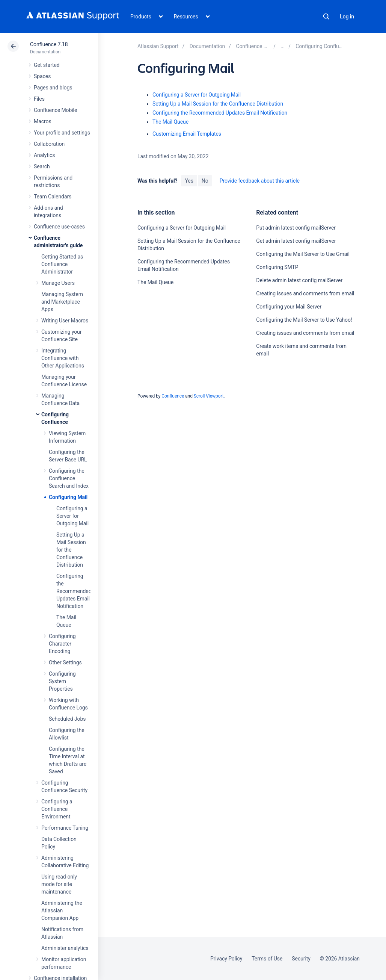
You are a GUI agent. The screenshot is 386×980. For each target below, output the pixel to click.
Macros (43, 121)
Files (39, 99)
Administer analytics (65, 948)
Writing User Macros (65, 321)
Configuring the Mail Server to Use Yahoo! (304, 320)
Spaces (42, 76)
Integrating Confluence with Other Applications (63, 358)
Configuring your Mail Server (289, 307)
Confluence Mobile (55, 110)
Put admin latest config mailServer (296, 228)
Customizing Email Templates (187, 134)
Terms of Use (267, 959)
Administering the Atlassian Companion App (62, 910)
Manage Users (58, 283)
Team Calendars (53, 197)
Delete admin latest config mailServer (299, 280)
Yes (189, 181)
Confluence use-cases (59, 227)
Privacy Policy (226, 959)
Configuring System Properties (62, 681)
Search (326, 17)
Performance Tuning (65, 828)
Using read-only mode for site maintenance (59, 884)
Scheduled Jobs (67, 719)
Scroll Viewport (209, 396)
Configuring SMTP (277, 267)
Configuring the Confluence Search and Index (69, 478)
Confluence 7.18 (49, 44)
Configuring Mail (68, 497)
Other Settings (65, 662)
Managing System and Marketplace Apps (62, 302)
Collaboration (49, 144)
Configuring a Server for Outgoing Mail (72, 516)
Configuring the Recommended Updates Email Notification (74, 591)
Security (301, 959)
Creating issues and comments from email (305, 293)
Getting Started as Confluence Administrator (62, 264)
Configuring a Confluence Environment (57, 809)
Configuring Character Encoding (62, 644)
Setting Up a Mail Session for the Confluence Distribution (71, 550)
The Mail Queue (170, 122)
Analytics (44, 155)
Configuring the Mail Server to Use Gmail (303, 254)
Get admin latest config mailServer (296, 241)
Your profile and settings (62, 133)
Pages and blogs (53, 88)
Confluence (173, 396)
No (205, 181)
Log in (347, 17)
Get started (47, 65)
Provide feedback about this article (260, 181)
